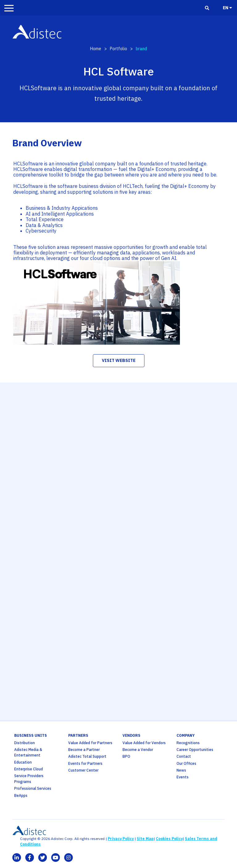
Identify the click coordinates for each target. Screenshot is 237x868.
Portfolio (118, 49)
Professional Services (33, 788)
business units (31, 735)
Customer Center (83, 770)
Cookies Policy (169, 839)
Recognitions (188, 743)
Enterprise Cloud (29, 769)
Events (183, 777)
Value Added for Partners (90, 743)
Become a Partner (84, 750)
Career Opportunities (195, 750)
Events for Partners (85, 763)
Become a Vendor (138, 750)
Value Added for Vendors (144, 743)
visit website (119, 360)
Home (96, 49)
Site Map (145, 839)
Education (23, 762)
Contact (184, 756)
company (186, 735)
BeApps (21, 795)
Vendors (131, 735)
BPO (126, 756)
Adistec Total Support (87, 756)
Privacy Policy (121, 839)
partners (78, 735)
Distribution (25, 743)
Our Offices (186, 763)
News (181, 770)
